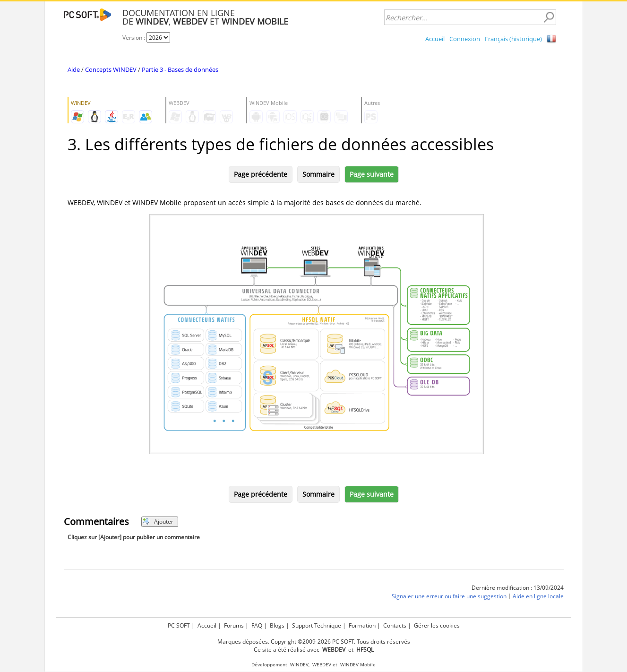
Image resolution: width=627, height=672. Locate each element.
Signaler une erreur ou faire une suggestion (449, 596)
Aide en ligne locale (538, 596)
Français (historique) (513, 39)
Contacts (395, 625)
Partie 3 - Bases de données (180, 69)
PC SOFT (179, 625)
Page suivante (372, 174)
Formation (362, 625)
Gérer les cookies (437, 625)
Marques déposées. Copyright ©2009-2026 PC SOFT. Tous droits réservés (314, 642)
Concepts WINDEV (111, 69)
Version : (134, 38)
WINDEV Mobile (358, 665)
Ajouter (158, 521)
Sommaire (318, 174)
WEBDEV (322, 665)
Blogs (277, 625)
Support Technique (317, 625)
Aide (74, 69)
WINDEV (299, 665)
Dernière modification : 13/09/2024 (518, 588)
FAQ (257, 625)
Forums (234, 625)
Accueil (435, 39)
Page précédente (261, 174)
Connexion (465, 39)
